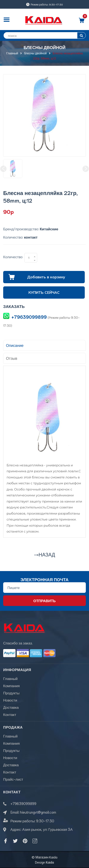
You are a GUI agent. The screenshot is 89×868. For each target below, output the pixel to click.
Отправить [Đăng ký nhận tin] (44, 600)
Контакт (10, 714)
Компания (11, 685)
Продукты (11, 693)
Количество (13, 257)
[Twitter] (15, 841)
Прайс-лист (13, 779)
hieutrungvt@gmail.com (38, 812)
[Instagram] (35, 841)
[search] (44, 35)
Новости (10, 700)
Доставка (11, 707)
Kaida (50, 862)
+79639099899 (29, 317)
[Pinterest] (25, 841)
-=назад (44, 554)
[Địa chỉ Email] (44, 588)
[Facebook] (6, 841)
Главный (10, 678)
